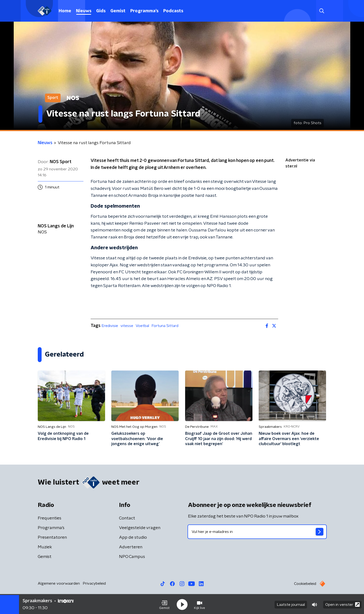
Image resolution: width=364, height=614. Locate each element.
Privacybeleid (94, 583)
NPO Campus (132, 557)
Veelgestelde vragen (140, 528)
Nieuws (84, 11)
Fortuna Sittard (165, 326)
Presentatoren (52, 537)
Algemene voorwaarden (59, 583)
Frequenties (50, 518)
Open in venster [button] (342, 604)
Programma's (144, 11)
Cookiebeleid (305, 584)
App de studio (133, 537)
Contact (127, 518)
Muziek (45, 547)
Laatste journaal (291, 604)
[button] (164, 604)
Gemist (118, 11)
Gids (101, 11)
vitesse (127, 326)
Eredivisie (110, 326)
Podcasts (173, 11)
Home (65, 11)
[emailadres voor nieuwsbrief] (257, 532)
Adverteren (131, 547)
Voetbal (142, 326)
